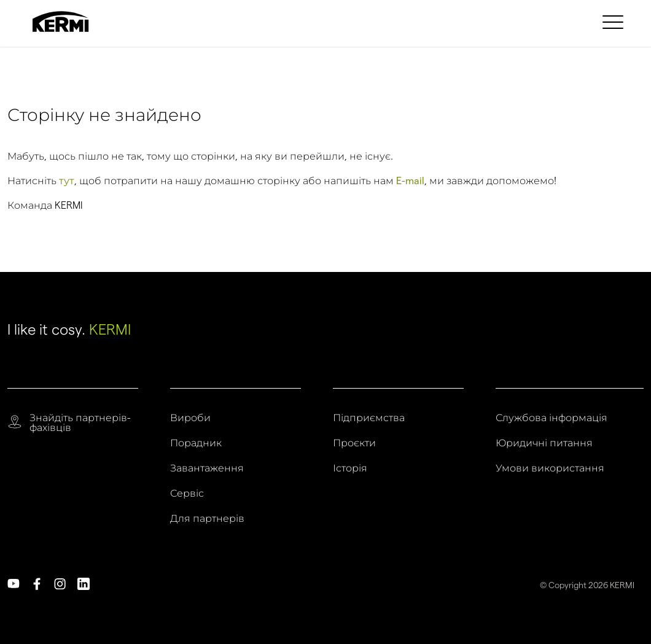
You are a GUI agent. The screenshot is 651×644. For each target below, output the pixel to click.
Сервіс (187, 494)
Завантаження (207, 468)
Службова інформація (552, 418)
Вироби (190, 418)
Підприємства (369, 418)
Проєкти (354, 443)
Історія (350, 468)
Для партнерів (207, 519)
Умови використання (550, 468)
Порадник (196, 443)
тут (67, 181)
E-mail (410, 181)
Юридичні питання (544, 443)
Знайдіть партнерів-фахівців (80, 423)
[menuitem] (615, 21)
